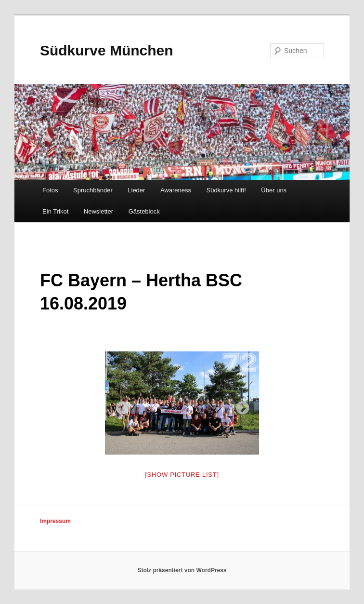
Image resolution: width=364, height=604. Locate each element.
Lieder (136, 190)
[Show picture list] (182, 475)
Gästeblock (144, 211)
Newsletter (98, 211)
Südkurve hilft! (226, 190)
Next (240, 405)
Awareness (176, 190)
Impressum (55, 521)
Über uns (274, 190)
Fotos (50, 190)
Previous (119, 405)
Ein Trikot (55, 211)
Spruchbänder (93, 190)
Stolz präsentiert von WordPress (182, 570)
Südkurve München (107, 50)
